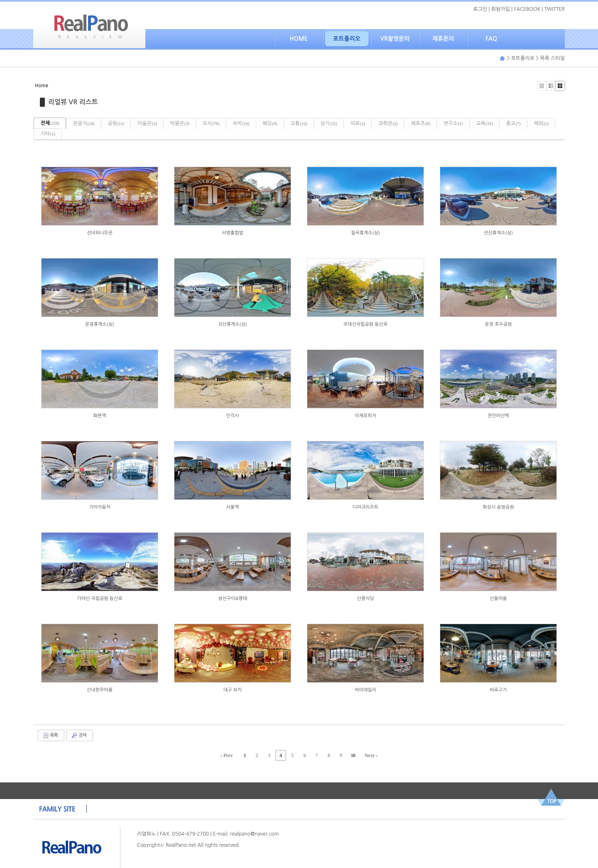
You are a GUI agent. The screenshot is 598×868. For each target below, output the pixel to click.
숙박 (265, 123)
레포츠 (468, 123)
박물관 (197, 123)
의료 (397, 123)
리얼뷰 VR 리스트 (73, 102)
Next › (368, 755)
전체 (52, 123)
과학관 (431, 123)
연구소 (504, 123)
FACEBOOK (527, 9)
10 (350, 755)
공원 (125, 123)
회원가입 (501, 9)
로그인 (480, 9)
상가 (365, 123)
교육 (539, 123)
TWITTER (555, 9)
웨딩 (298, 123)
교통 (331, 123)
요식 (232, 123)
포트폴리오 (347, 39)
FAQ (491, 39)
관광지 (89, 123)
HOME (299, 39)
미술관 (161, 123)
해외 (81, 134)
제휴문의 (443, 39)
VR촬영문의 (395, 39)
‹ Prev (230, 755)
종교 (50, 134)
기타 (113, 134)
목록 (50, 735)
